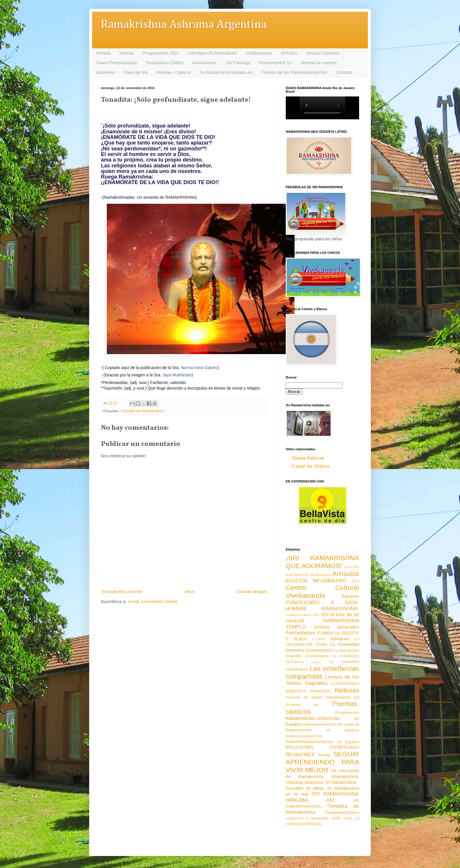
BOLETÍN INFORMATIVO (316, 581)
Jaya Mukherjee (177, 375)
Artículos (289, 53)
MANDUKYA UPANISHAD (308, 691)
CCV (355, 581)
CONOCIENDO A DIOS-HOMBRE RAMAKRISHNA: (322, 606)
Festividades (300, 633)
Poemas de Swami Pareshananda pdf (322, 697)
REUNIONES (300, 755)
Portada (103, 53)
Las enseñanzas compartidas (322, 672)
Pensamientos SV (276, 63)
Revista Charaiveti (323, 53)
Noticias (127, 53)
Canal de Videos (311, 466)
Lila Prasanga (238, 63)
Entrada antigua (252, 592)
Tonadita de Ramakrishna (142, 411)
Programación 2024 (161, 53)
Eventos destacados (337, 627)
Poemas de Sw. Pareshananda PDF (294, 72)
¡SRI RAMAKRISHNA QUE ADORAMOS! (322, 562)
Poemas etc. (302, 705)
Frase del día (136, 72)
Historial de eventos (319, 63)
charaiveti (350, 596)
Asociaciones (205, 63)
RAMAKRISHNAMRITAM (304, 736)
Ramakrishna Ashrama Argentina (184, 25)
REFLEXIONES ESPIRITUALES (322, 747)
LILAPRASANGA (345, 684)
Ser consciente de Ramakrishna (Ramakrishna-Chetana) (322, 777)
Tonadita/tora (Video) (165, 63)
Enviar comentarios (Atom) (153, 602)
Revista (324, 755)
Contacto (344, 72)
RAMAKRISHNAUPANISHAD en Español (322, 742)
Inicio (190, 592)
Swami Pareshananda (117, 63)
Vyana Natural (308, 458)
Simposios (314, 782)
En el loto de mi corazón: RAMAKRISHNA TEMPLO (322, 621)
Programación (347, 713)
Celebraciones (259, 53)
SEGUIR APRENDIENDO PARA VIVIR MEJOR (322, 762)
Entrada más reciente (122, 592)
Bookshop (106, 72)
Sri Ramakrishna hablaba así (226, 72)
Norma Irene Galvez (199, 368)
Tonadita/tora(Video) (342, 813)
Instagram (340, 639)
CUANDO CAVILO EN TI (304, 615)
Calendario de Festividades (212, 53)
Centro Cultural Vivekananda (322, 592)
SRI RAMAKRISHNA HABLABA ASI (322, 797)
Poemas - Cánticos (174, 72)
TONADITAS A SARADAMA (307, 818)
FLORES (319, 639)
